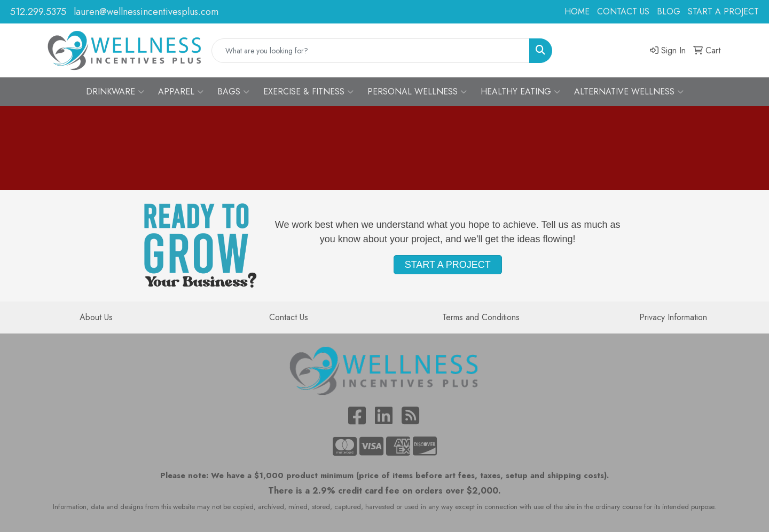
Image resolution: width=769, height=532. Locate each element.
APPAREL (181, 92)
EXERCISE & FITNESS (308, 92)
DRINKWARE (115, 92)
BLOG (669, 11)
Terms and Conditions (481, 317)
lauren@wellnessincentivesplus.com (146, 12)
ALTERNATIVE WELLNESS (629, 92)
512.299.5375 (38, 12)
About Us (96, 317)
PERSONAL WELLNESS (417, 92)
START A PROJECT (723, 11)
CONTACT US (623, 11)
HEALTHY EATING (520, 92)
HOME (577, 11)
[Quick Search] (371, 51)
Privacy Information (673, 317)
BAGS (233, 92)
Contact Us (289, 317)
